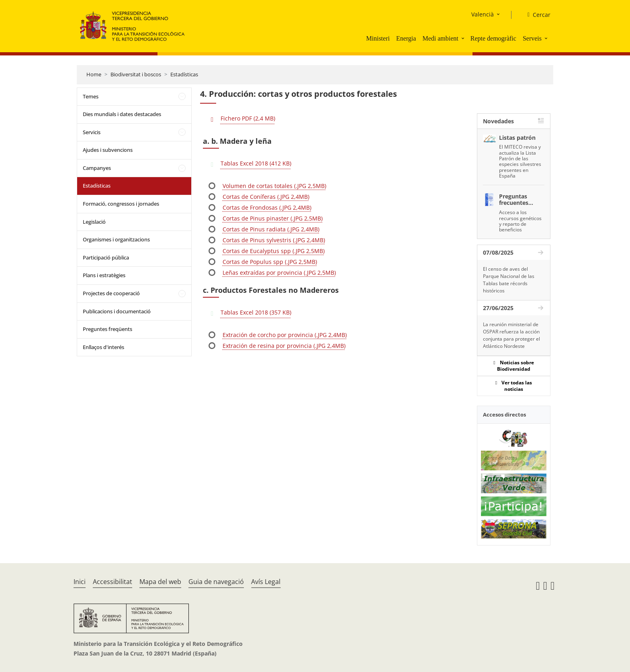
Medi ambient (440, 38)
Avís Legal (266, 582)
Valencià (483, 14)
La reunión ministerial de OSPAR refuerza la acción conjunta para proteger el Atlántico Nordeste (511, 335)
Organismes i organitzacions (116, 239)
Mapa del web (160, 582)
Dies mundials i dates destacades (122, 114)
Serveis (532, 38)
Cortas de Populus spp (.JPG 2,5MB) (270, 262)
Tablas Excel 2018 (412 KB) (256, 163)
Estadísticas (184, 74)
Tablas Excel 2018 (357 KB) (256, 312)
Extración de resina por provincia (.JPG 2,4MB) (284, 346)
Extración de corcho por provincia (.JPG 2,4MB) (285, 335)
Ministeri (378, 38)
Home (94, 74)
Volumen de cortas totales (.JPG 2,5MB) (274, 186)
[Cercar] (536, 15)
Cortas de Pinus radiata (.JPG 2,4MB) (271, 229)
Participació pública (106, 257)
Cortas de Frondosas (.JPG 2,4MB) (267, 207)
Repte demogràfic (493, 38)
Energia (406, 38)
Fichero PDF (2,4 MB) (248, 118)
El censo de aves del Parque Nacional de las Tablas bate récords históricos (509, 280)
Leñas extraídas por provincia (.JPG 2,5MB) (279, 273)
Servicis (92, 132)
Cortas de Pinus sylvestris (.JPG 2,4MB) (274, 240)
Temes (91, 96)
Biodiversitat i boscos (136, 74)
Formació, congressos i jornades (121, 204)
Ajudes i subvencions (108, 150)
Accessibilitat (112, 582)
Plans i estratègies (104, 275)
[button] (464, 38)
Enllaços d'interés (103, 347)
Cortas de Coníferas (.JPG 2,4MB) (266, 197)
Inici (80, 582)
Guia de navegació (216, 582)
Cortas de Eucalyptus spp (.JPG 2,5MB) (274, 251)
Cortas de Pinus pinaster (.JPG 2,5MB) (273, 218)
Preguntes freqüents (107, 329)
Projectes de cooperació (111, 293)
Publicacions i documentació (117, 311)
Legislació (94, 222)
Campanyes (97, 168)
